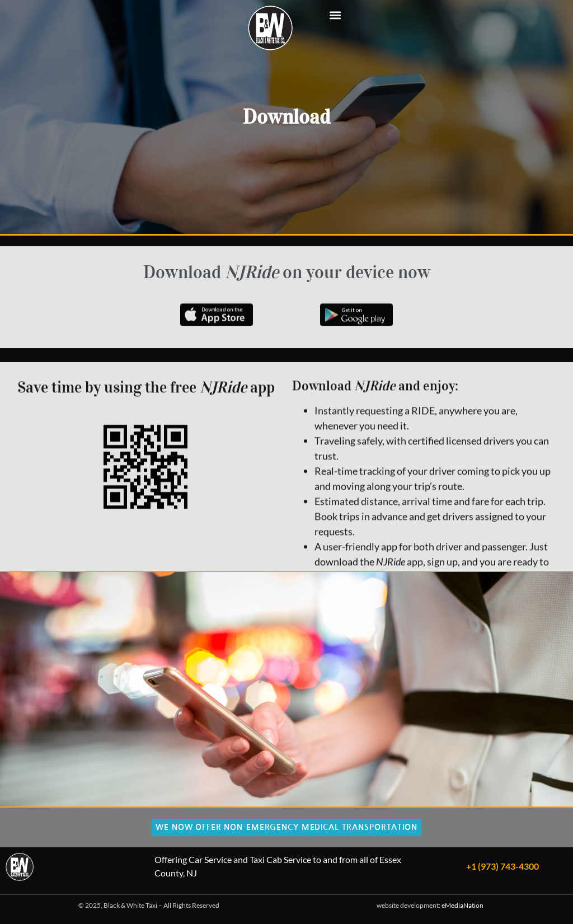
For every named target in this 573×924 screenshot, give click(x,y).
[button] (335, 15)
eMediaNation (462, 905)
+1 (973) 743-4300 (502, 866)
